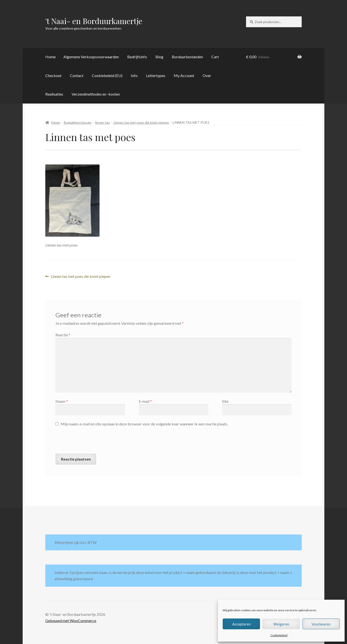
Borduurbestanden (187, 57)
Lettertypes (156, 75)
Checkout (53, 75)
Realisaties (54, 94)
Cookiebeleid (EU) (107, 75)
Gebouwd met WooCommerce (71, 621)
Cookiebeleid (279, 635)
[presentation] (92, 442)
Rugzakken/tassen (78, 122)
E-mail (145, 401)
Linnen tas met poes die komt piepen (141, 122)
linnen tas (103, 122)
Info (134, 75)
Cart (215, 57)
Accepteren (241, 624)
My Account (184, 75)
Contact (77, 75)
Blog (159, 57)
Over (207, 75)
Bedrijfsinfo (137, 57)
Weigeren (281, 624)
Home (50, 57)
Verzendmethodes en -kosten (96, 94)
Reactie (63, 335)
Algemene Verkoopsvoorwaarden (91, 57)
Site (225, 401)
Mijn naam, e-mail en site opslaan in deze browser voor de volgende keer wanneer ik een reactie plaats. (144, 424)
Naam (62, 401)
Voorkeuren (321, 624)
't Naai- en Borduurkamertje (94, 21)
